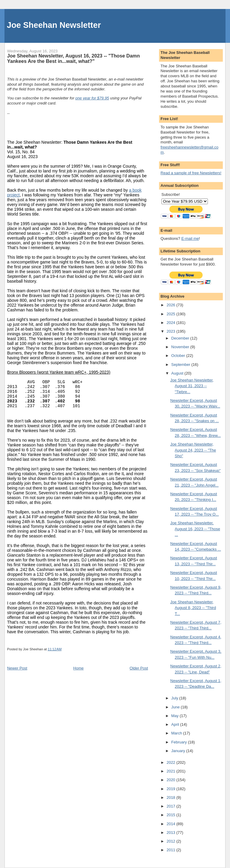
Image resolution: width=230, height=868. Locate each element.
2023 (171, 331)
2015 (171, 815)
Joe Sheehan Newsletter (54, 25)
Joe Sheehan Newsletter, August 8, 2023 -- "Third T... (193, 608)
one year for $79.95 (92, 98)
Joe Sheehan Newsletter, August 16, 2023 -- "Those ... (195, 529)
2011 (171, 850)
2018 (171, 797)
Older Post (139, 668)
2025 (171, 314)
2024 (171, 323)
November (181, 347)
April (176, 724)
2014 (171, 824)
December (181, 338)
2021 (171, 771)
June (176, 707)
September (181, 365)
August (178, 373)
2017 (171, 806)
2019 (171, 789)
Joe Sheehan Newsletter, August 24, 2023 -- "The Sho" (193, 450)
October (179, 356)
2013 (171, 833)
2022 (171, 762)
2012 (171, 841)
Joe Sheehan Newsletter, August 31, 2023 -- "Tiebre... (192, 386)
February (180, 742)
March (177, 733)
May (175, 716)
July (175, 698)
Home (79, 668)
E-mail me (190, 238)
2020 (171, 780)
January (179, 751)
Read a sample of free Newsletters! (191, 173)
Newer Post (17, 668)
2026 (171, 305)
